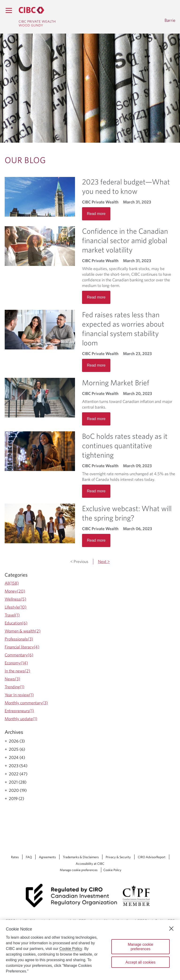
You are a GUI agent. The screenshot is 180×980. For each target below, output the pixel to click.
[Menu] (9, 10)
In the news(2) (17, 671)
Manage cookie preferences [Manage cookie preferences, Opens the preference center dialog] (141, 947)
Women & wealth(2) (23, 631)
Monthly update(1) (21, 719)
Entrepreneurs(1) (19, 711)
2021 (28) (18, 782)
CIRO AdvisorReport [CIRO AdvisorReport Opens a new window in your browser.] (152, 857)
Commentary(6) (19, 655)
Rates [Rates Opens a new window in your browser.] (15, 857)
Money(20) (15, 591)
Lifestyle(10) (16, 607)
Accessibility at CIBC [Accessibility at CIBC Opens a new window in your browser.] (90, 864)
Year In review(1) (19, 695)
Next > (104, 561)
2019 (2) (17, 799)
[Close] (171, 929)
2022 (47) (18, 774)
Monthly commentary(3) (26, 703)
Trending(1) (15, 687)
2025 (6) (17, 749)
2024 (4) (17, 758)
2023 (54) (18, 766)
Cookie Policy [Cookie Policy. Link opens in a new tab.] (112, 870)
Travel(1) (12, 615)
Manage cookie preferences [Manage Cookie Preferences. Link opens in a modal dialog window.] (79, 870)
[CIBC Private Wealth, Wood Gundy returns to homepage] (37, 17)
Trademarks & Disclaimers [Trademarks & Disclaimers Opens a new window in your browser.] (81, 857)
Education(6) (16, 623)
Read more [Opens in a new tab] (96, 214)
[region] (90, 950)
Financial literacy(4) (22, 647)
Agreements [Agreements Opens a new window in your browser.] (47, 857)
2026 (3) (17, 741)
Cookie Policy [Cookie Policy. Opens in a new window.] (71, 949)
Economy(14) (16, 663)
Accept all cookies (140, 962)
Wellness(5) (15, 599)
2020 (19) (18, 790)
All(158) (12, 583)
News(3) (12, 679)
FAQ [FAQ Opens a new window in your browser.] (29, 857)
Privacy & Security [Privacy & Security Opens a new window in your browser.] (118, 857)
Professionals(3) (19, 639)
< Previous (79, 561)
